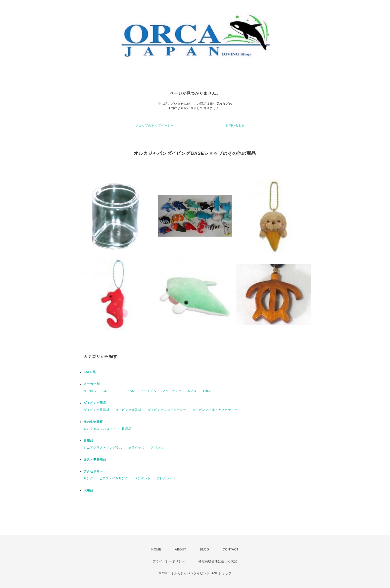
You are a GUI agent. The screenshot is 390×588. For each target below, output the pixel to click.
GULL (107, 391)
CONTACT (231, 549)
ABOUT (181, 549)
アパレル (157, 448)
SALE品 (90, 372)
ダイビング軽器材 (128, 410)
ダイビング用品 (95, 403)
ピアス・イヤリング (114, 478)
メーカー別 (92, 384)
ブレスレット (166, 478)
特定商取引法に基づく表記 (218, 561)
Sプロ (192, 391)
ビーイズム (148, 391)
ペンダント (143, 478)
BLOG (205, 549)
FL (119, 391)
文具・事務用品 (95, 460)
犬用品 (88, 490)
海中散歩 (90, 391)
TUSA (207, 391)
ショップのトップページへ (155, 126)
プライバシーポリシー (169, 561)
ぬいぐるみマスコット (100, 429)
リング (88, 478)
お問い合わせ (235, 126)
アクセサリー (93, 471)
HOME (156, 549)
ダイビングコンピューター (167, 410)
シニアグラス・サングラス (103, 448)
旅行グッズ (136, 448)
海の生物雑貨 (93, 422)
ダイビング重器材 (97, 410)
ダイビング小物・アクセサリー (215, 410)
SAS (131, 391)
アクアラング (172, 391)
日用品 (127, 429)
